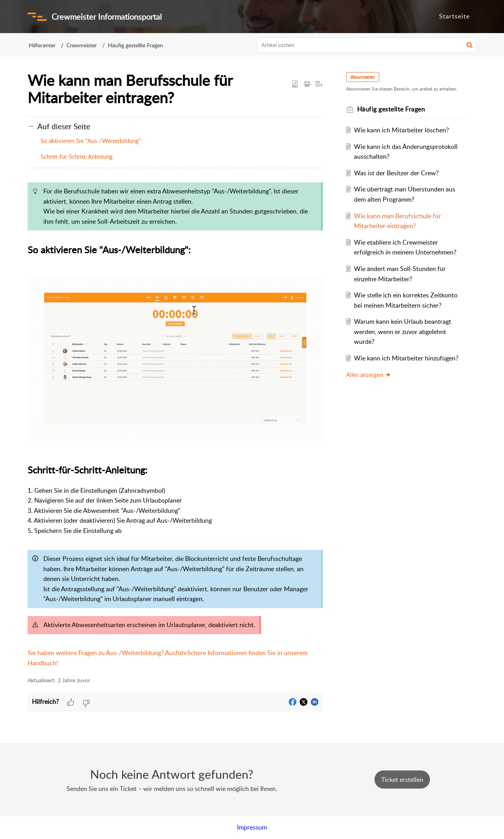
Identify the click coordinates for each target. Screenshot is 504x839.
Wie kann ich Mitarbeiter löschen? (404, 130)
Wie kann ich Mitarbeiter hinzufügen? (409, 358)
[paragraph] (175, 423)
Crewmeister (82, 45)
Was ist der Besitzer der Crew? (399, 173)
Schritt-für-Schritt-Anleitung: (77, 156)
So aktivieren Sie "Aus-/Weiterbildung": (92, 141)
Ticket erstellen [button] (402, 780)
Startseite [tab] (454, 16)
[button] (470, 45)
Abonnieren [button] (365, 77)
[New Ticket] (402, 780)
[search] (367, 45)
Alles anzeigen (371, 375)
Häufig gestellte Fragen (135, 45)
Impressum (252, 827)
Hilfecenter (42, 45)
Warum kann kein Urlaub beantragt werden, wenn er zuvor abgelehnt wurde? (405, 331)
